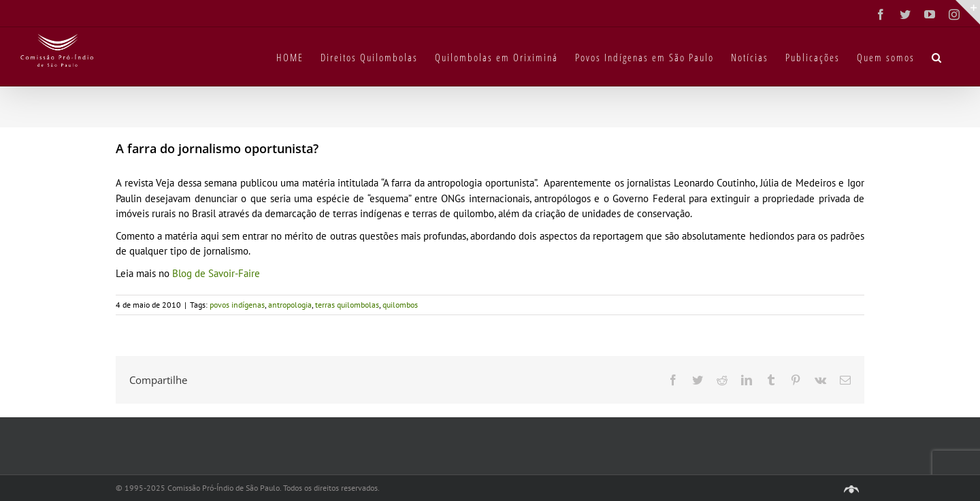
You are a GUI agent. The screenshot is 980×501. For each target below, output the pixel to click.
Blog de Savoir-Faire (216, 273)
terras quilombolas (347, 305)
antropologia (290, 305)
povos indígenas (237, 305)
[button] (937, 56)
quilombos (400, 305)
